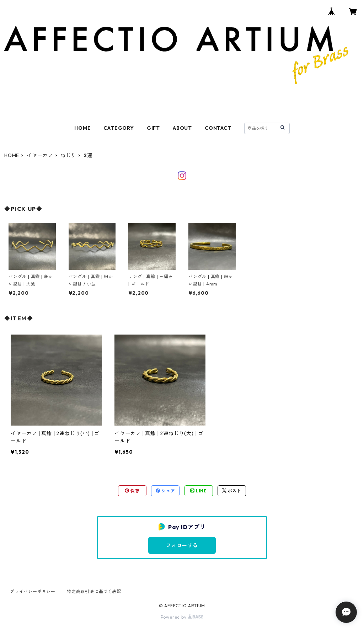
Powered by (182, 617)
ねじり (68, 155)
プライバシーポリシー (33, 591)
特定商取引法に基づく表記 (94, 591)
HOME (82, 128)
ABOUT (182, 128)
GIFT (153, 128)
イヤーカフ (40, 155)
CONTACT (218, 128)
